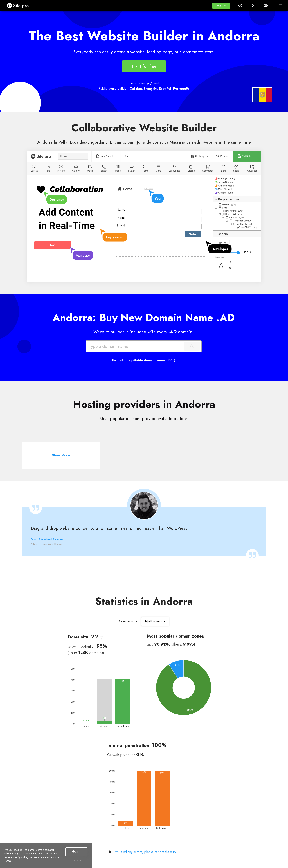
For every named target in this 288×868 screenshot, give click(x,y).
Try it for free (144, 66)
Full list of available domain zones (139, 360)
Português (181, 89)
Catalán (136, 89)
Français (150, 89)
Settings (76, 860)
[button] (221, 6)
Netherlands (155, 621)
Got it (76, 852)
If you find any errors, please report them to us (146, 852)
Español (165, 89)
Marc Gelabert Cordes (47, 539)
